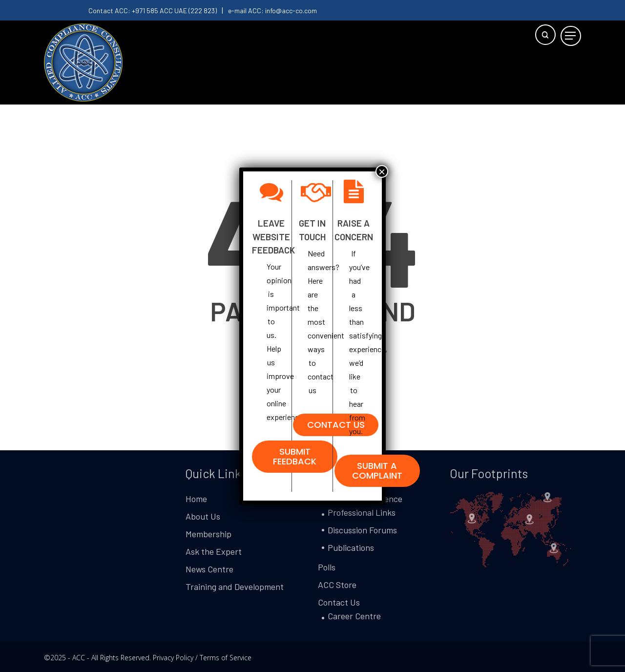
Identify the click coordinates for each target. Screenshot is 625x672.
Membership (208, 534)
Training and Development (235, 587)
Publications (351, 547)
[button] (571, 36)
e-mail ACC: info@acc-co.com (272, 11)
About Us (203, 516)
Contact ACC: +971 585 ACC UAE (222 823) (153, 11)
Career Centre (354, 616)
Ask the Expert (214, 551)
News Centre (209, 569)
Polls (327, 567)
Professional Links (362, 512)
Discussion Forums (362, 530)
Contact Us (339, 602)
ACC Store (337, 585)
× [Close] (382, 171)
